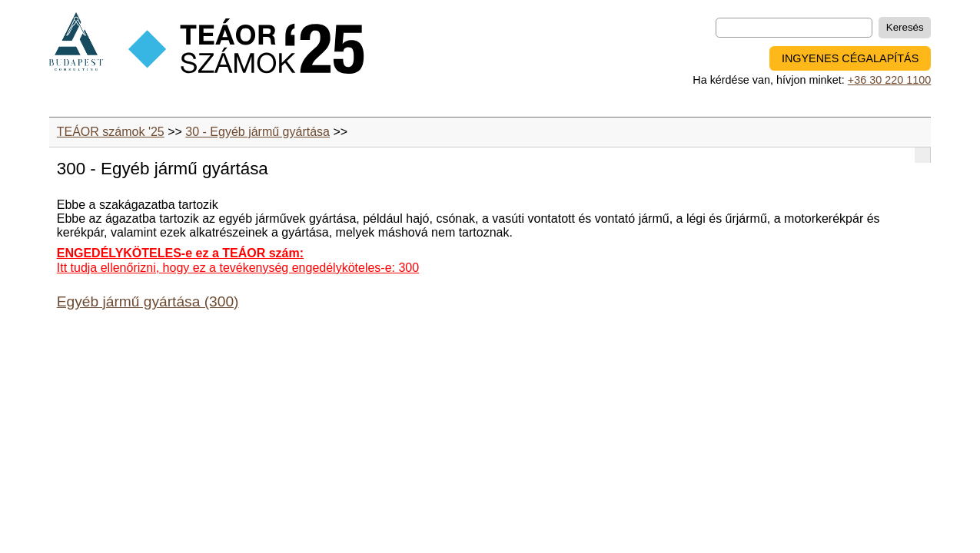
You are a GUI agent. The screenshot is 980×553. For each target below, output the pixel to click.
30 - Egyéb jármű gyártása (257, 132)
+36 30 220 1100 (889, 80)
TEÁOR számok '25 (111, 132)
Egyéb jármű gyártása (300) (148, 301)
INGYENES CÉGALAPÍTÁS (850, 58)
